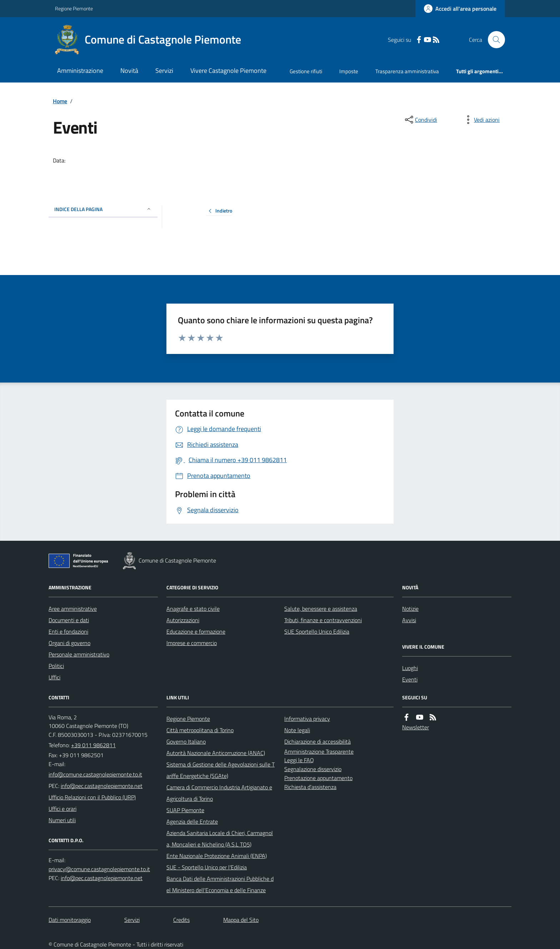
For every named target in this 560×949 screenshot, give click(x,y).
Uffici (54, 677)
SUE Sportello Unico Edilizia (317, 631)
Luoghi (410, 668)
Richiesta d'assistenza (310, 787)
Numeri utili (62, 820)
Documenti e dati (69, 620)
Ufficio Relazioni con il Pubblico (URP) (92, 797)
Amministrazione (80, 71)
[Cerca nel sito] (494, 40)
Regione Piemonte (74, 8)
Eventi (410, 679)
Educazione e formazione (196, 631)
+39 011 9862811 (93, 745)
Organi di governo (69, 643)
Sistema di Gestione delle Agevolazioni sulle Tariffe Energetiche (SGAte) (221, 770)
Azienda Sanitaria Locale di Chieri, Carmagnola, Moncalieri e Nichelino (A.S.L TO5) (220, 839)
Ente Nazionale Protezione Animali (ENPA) (217, 856)
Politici (56, 666)
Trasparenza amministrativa (407, 71)
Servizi (164, 71)
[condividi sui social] (420, 120)
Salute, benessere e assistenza (321, 609)
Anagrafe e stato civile (193, 609)
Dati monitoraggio (70, 920)
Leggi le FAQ (299, 760)
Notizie (410, 609)
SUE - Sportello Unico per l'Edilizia (207, 867)
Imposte (349, 71)
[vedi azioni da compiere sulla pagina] (481, 120)
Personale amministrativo (79, 654)
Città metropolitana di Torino (200, 730)
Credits (181, 920)
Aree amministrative (73, 609)
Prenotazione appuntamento (318, 778)
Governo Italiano (186, 741)
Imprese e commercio (192, 643)
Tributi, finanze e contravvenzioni (323, 620)
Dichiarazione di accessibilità (317, 741)
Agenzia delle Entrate (192, 821)
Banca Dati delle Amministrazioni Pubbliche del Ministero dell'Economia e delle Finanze (220, 884)
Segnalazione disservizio (313, 769)
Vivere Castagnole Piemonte (228, 71)
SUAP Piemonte (185, 810)
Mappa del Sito (241, 920)
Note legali (297, 730)
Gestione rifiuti (306, 71)
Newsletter (416, 727)
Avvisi (409, 620)
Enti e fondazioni (68, 631)
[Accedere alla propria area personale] (460, 9)
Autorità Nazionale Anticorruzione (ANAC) (216, 753)
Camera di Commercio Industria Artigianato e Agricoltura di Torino (219, 793)
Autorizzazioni (183, 620)
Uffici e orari (62, 809)
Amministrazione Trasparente (319, 751)
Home (60, 101)
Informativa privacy (307, 719)
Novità (129, 71)
